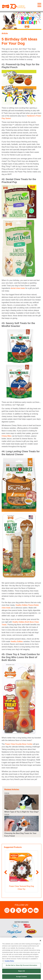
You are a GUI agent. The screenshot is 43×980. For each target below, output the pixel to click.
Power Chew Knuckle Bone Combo (19, 744)
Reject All (21, 971)
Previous (6, 872)
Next (37, 872)
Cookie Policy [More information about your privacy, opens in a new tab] (9, 961)
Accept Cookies (21, 977)
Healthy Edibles (17, 641)
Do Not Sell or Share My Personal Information (22, 965)
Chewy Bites (6, 436)
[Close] (40, 941)
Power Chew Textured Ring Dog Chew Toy (21, 888)
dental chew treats (18, 288)
